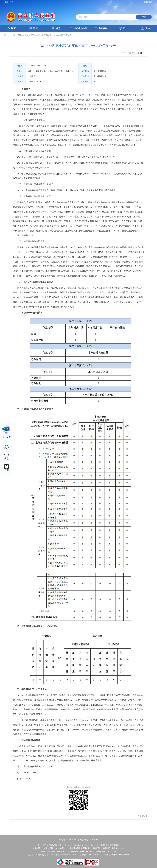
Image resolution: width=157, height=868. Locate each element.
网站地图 (63, 840)
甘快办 (7, 448)
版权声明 (94, 840)
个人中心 (134, 3)
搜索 (144, 17)
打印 (145, 53)
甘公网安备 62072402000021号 (80, 852)
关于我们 (84, 840)
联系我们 (73, 840)
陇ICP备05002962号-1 (55, 852)
